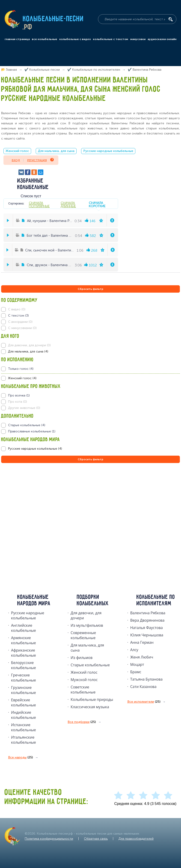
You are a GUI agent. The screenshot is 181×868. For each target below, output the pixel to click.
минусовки (138, 39)
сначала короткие (97, 204)
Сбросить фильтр (90, 289)
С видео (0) (17, 309)
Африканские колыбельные (24, 653)
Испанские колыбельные (24, 727)
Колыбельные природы (92, 699)
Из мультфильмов (87, 625)
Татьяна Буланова (146, 679)
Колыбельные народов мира (34, 600)
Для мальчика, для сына (56, 151)
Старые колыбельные (90, 665)
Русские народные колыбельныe (28, 615)
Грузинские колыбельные (24, 690)
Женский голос (17, 151)
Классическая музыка (90, 707)
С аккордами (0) (20, 322)
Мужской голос (84, 680)
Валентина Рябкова (148, 613)
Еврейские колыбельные (24, 702)
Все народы (21, 757)
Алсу (134, 650)
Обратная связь (96, 839)
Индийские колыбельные (24, 715)
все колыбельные (45, 39)
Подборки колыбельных (93, 600)
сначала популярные (39, 204)
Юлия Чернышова (147, 635)
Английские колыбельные (24, 628)
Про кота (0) (18, 402)
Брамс (136, 672)
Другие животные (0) (24, 408)
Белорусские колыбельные (24, 665)
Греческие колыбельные (24, 678)
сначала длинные (68, 204)
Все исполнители (144, 702)
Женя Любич (142, 657)
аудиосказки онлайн (162, 39)
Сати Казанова (143, 687)
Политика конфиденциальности (49, 839)
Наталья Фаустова (147, 628)
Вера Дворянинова (147, 620)
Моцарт (137, 664)
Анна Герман (142, 642)
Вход (16, 160)
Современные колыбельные (83, 635)
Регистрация (40, 160)
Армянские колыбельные (24, 640)
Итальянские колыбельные (24, 740)
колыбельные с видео (75, 39)
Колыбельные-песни (53, 19)
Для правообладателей (136, 839)
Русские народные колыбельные (108, 151)
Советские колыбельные (83, 690)
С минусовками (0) (22, 328)
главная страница (17, 39)
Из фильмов (82, 658)
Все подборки (82, 722)
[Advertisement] (29, 514)
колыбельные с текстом (111, 39)
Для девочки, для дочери (86, 615)
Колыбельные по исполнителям (156, 600)
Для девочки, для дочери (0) (29, 345)
